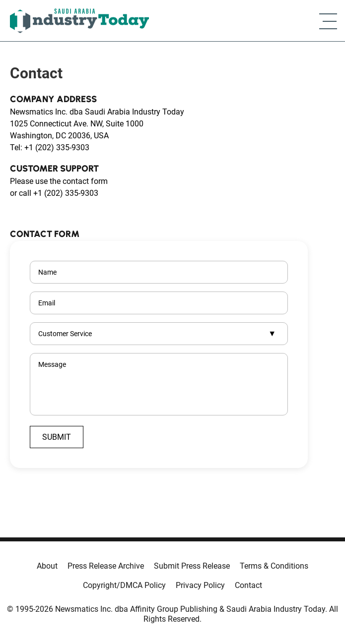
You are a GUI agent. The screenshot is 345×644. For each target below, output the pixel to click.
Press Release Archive (106, 566)
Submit (57, 437)
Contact (248, 585)
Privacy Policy (200, 585)
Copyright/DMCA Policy (124, 585)
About (47, 566)
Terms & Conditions (274, 566)
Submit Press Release (192, 566)
